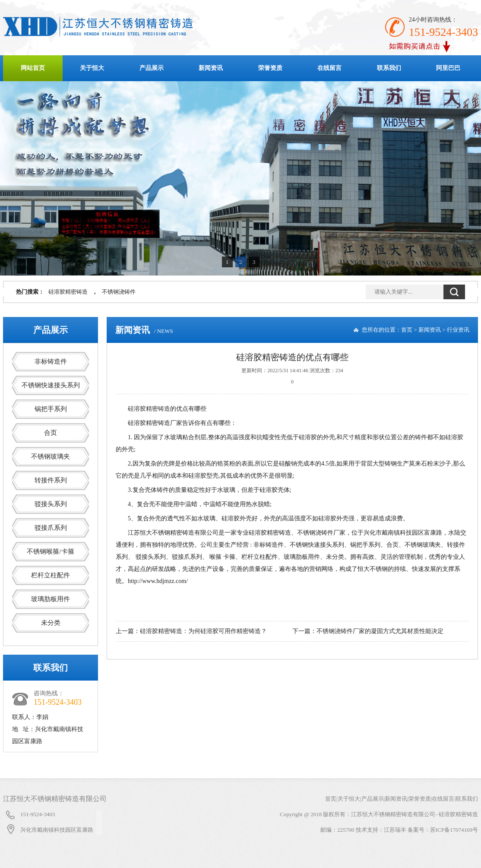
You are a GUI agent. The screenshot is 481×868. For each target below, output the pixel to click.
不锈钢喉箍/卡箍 (50, 551)
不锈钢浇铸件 (119, 292)
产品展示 (152, 68)
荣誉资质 (270, 68)
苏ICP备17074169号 (454, 830)
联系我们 (389, 68)
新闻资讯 (211, 68)
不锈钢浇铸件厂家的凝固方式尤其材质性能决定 (380, 631)
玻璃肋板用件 (51, 599)
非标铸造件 (51, 361)
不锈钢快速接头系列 (51, 385)
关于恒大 (92, 68)
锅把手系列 (51, 409)
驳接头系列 (51, 504)
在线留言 (329, 68)
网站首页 (33, 68)
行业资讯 (458, 330)
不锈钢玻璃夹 (51, 456)
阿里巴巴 (448, 68)
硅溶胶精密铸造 (68, 292)
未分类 (51, 623)
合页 (51, 433)
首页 (407, 330)
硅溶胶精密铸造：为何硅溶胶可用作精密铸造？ (203, 631)
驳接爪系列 (51, 528)
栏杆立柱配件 (51, 575)
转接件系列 (51, 480)
